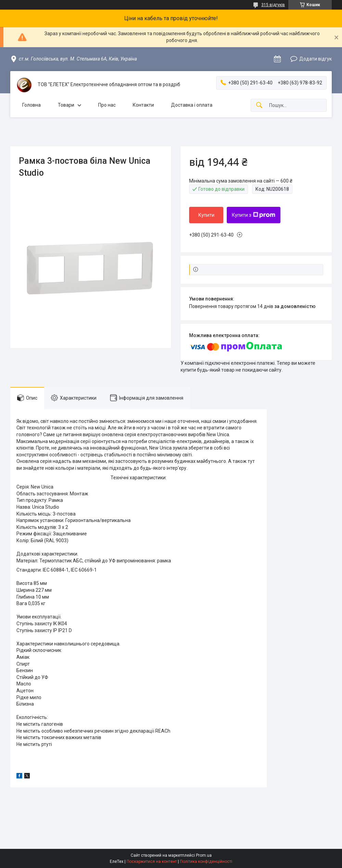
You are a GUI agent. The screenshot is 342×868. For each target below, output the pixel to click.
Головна (31, 105)
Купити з (254, 215)
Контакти (143, 105)
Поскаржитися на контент (152, 862)
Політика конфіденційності (206, 862)
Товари (66, 105)
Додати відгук (315, 59)
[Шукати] (259, 105)
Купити (206, 215)
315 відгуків (273, 5)
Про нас (107, 105)
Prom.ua (204, 855)
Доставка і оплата (192, 105)
